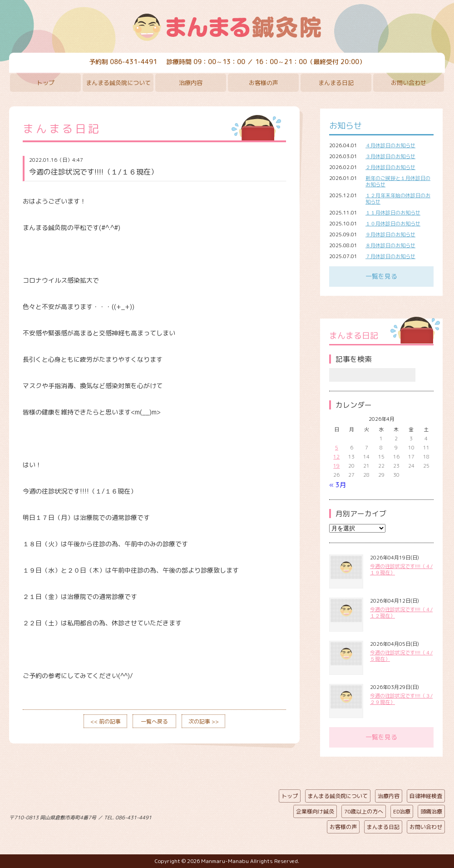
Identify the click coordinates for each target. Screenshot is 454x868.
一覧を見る (381, 276)
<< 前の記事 (106, 721)
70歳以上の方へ (364, 811)
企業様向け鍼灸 (315, 811)
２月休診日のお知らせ (390, 167)
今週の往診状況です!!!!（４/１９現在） (401, 569)
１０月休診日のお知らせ (393, 224)
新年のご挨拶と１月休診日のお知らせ (398, 181)
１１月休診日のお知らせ (393, 213)
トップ (46, 83)
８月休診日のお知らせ (390, 245)
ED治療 (402, 811)
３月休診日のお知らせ (390, 156)
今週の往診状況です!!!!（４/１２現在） (401, 613)
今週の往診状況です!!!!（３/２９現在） (401, 699)
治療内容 (191, 83)
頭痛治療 (431, 811)
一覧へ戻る (154, 721)
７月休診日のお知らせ (390, 256)
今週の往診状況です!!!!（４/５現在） (401, 656)
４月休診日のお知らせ (390, 145)
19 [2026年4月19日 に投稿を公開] (336, 466)
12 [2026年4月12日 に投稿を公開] (336, 457)
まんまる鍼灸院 (227, 27)
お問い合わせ (409, 83)
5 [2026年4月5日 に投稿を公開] (337, 448)
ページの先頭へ (220, 816)
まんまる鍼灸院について (118, 83)
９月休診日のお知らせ (390, 234)
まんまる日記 (336, 83)
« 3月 (338, 485)
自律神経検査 (426, 796)
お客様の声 (264, 83)
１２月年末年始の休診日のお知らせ (398, 199)
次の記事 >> (204, 721)
